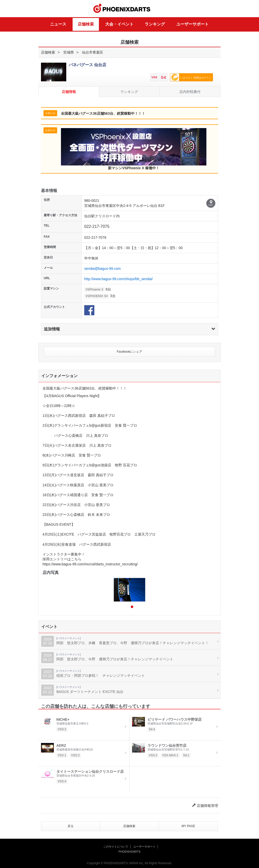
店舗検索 (86, 24)
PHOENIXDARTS (122, 9)
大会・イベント (119, 24)
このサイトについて (116, 847)
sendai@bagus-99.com (102, 269)
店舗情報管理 (205, 806)
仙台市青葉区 (93, 52)
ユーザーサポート (192, 24)
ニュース (58, 24)
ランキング (155, 24)
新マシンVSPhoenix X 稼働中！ (134, 149)
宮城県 (69, 52)
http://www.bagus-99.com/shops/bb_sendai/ (118, 279)
